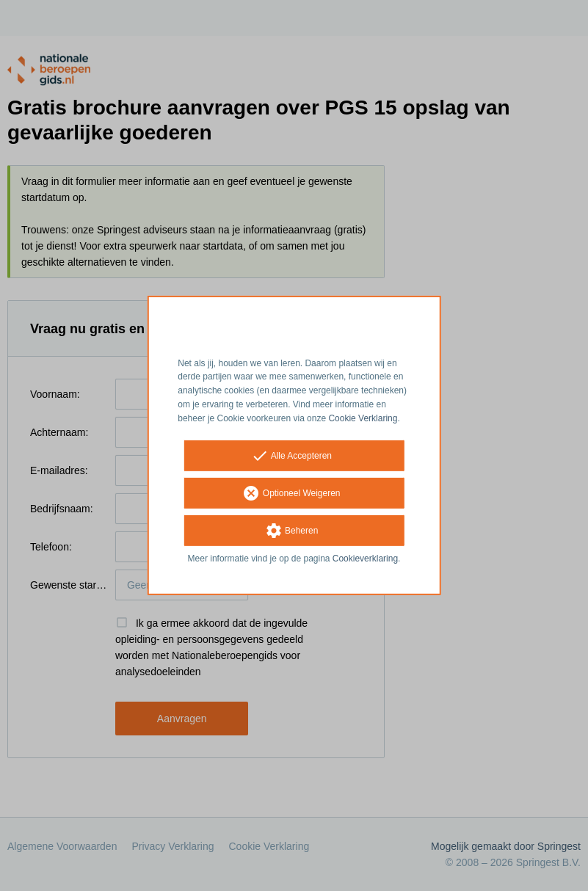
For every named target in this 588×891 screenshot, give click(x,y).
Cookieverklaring (365, 558)
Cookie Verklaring (363, 418)
